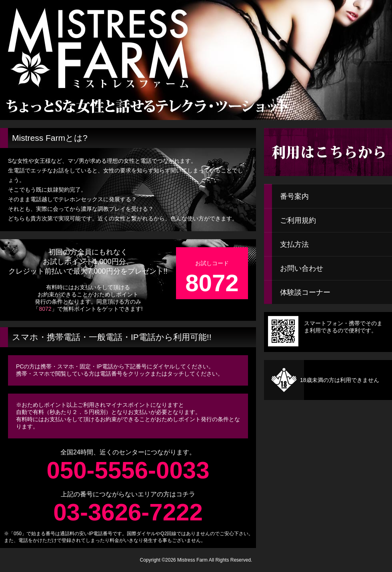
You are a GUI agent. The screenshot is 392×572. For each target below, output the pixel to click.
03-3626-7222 (128, 512)
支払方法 (294, 244)
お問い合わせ (302, 268)
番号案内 (294, 196)
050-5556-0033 (128, 470)
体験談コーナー (305, 292)
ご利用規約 (298, 220)
